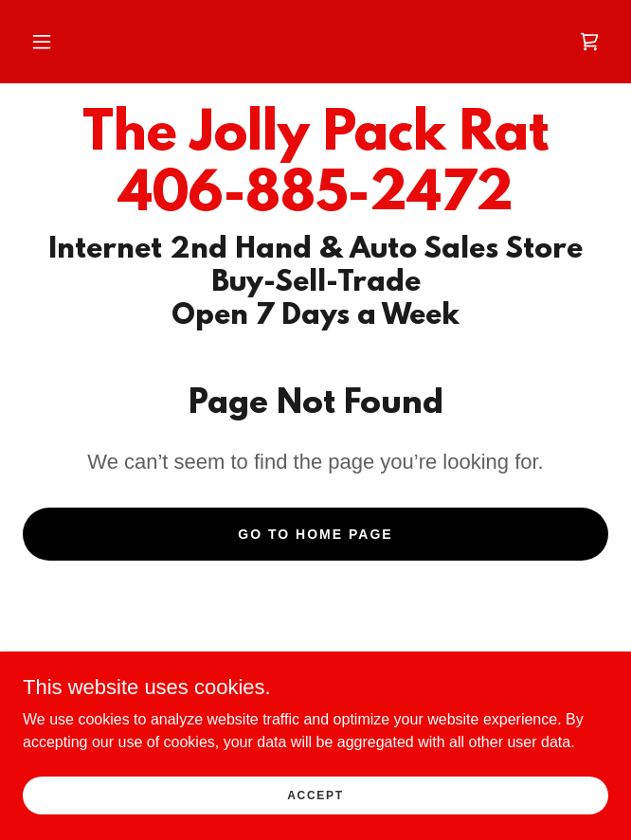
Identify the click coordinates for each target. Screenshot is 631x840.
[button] (42, 42)
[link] (589, 42)
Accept (315, 795)
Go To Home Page (315, 534)
